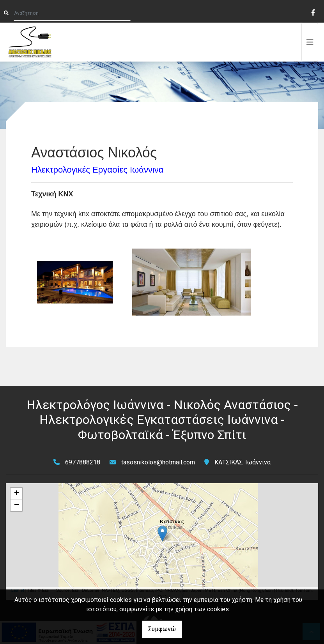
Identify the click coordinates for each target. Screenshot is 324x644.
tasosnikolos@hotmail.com (158, 462)
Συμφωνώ (162, 629)
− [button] (17, 505)
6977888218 (83, 462)
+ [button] (17, 494)
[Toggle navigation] (310, 42)
